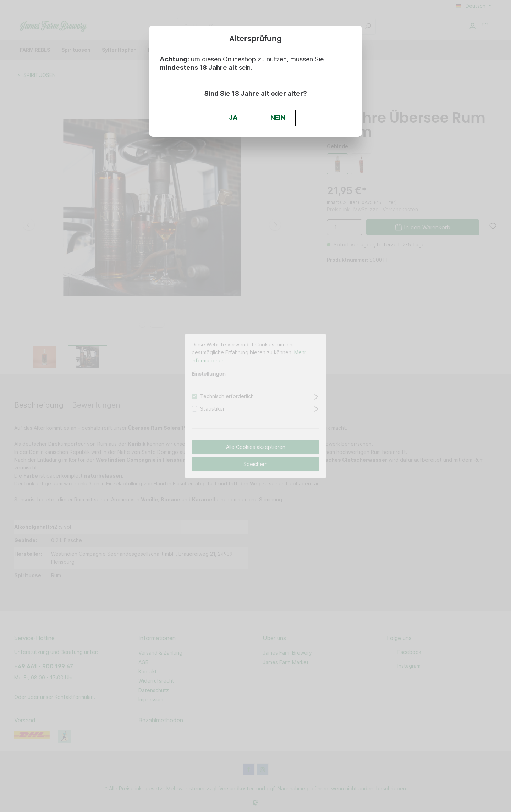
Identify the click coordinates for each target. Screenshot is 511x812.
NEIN (278, 117)
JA (233, 117)
